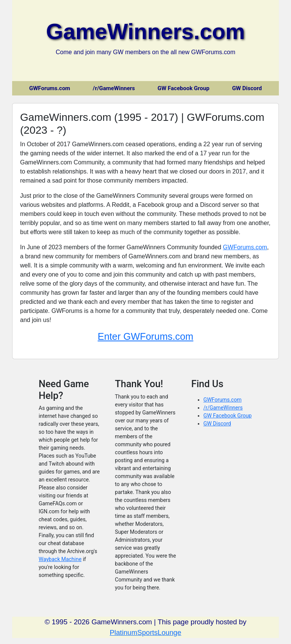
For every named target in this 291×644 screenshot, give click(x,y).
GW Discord (247, 88)
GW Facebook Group (184, 88)
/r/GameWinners (114, 88)
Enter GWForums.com (146, 336)
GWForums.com (50, 88)
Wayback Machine (60, 559)
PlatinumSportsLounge (146, 632)
